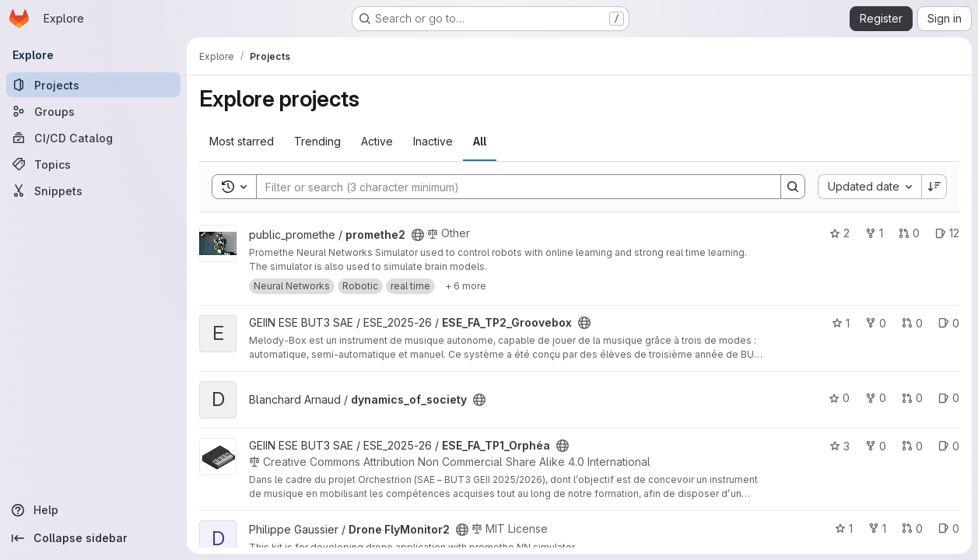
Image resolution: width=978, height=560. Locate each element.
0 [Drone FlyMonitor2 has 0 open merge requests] (912, 528)
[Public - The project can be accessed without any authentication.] (418, 235)
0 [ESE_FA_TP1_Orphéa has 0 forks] (876, 446)
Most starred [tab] (242, 141)
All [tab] (480, 141)
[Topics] (93, 164)
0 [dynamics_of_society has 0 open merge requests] (912, 398)
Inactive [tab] (433, 141)
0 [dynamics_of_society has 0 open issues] (949, 398)
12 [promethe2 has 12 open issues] (947, 233)
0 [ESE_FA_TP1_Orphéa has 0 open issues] (949, 446)
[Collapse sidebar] (93, 538)
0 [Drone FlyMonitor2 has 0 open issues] (949, 528)
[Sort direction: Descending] (934, 187)
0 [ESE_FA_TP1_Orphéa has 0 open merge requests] (912, 446)
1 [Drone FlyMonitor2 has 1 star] (844, 528)
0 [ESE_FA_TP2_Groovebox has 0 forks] (876, 323)
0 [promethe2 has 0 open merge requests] (909, 233)
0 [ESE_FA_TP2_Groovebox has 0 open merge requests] (912, 323)
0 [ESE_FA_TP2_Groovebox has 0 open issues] (949, 323)
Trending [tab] (317, 141)
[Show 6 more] (466, 286)
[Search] (511, 187)
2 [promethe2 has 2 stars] (840, 233)
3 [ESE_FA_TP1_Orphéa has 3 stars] (840, 446)
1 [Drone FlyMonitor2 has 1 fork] (877, 528)
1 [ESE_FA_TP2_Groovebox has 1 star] (841, 323)
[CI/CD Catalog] (93, 138)
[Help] (93, 510)
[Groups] (93, 111)
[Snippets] (93, 191)
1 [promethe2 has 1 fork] (874, 233)
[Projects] (93, 85)
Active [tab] (377, 141)
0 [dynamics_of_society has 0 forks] (876, 398)
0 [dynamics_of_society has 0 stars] (839, 398)
